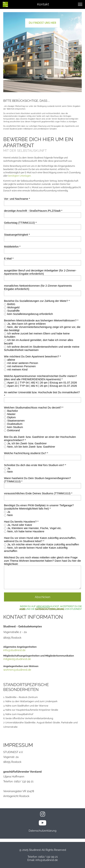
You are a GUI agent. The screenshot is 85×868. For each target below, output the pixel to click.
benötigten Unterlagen (19, 176)
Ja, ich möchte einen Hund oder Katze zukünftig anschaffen (43, 544)
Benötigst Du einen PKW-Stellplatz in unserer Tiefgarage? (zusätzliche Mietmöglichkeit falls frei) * (39, 507)
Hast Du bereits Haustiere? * (21, 522)
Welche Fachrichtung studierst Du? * (26, 453)
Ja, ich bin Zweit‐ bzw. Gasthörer (27, 443)
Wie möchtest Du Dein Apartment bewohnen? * (32, 356)
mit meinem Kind (17, 369)
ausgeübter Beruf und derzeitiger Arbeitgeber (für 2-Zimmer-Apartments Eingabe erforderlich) (40, 272)
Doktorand (14, 430)
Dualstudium (15, 424)
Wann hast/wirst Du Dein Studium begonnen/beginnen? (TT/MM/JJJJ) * (37, 480)
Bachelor (13, 411)
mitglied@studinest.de (17, 659)
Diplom (12, 417)
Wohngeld (13, 307)
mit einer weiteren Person (23, 363)
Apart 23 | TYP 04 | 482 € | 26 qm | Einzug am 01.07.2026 (42, 386)
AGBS (22, 609)
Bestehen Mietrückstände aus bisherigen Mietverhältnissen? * (41, 320)
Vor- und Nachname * (17, 199)
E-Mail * (9, 258)
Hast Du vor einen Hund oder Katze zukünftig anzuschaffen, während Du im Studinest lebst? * (40, 539)
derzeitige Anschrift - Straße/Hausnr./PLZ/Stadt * (33, 211)
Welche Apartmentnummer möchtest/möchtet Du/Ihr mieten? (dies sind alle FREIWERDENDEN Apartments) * (40, 378)
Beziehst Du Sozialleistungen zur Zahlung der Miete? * (37, 301)
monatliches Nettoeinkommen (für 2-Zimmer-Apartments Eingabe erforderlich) (38, 287)
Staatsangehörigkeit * (17, 235)
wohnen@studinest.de (17, 670)
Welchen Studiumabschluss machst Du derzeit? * (34, 407)
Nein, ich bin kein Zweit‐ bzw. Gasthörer (31, 447)
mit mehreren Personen (21, 366)
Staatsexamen (16, 421)
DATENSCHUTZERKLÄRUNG (50, 609)
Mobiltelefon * (12, 247)
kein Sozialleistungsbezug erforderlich (30, 314)
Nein (10, 472)
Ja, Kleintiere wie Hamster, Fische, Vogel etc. (34, 528)
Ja (9, 468)
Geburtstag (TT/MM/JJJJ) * (20, 223)
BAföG (11, 304)
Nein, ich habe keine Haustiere (26, 531)
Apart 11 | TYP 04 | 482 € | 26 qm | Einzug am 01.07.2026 (42, 382)
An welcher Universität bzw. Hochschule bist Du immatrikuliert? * (42, 394)
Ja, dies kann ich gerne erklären (27, 324)
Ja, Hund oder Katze (20, 525)
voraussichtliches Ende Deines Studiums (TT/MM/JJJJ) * (38, 493)
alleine (11, 360)
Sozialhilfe (13, 311)
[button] (80, 4)
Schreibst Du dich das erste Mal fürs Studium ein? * (35, 465)
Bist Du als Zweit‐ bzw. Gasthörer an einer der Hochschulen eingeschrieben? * (40, 438)
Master (11, 414)
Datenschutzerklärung (42, 831)
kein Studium (15, 427)
